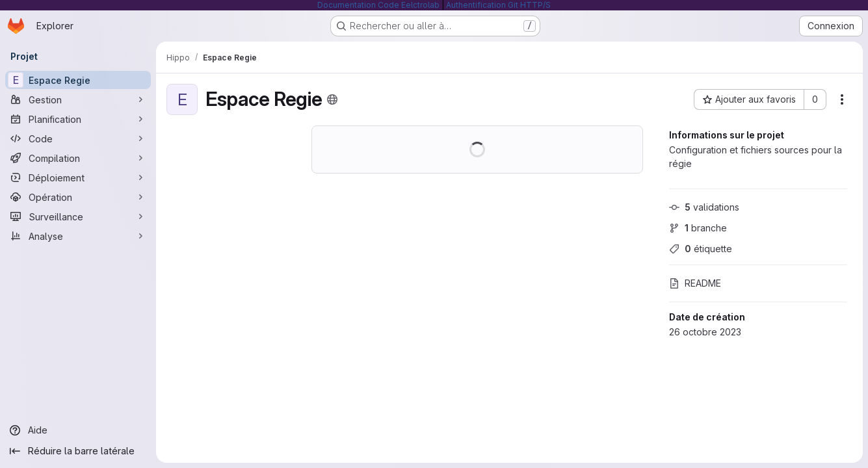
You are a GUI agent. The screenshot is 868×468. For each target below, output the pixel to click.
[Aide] (78, 430)
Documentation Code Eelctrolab (378, 5)
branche (698, 228)
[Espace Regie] (78, 80)
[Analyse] (78, 236)
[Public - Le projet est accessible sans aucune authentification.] (332, 99)
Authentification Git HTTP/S (498, 5)
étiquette (701, 249)
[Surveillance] (78, 216)
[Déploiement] (78, 177)
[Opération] (78, 197)
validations (704, 207)
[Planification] (78, 119)
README (695, 283)
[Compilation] (78, 158)
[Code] (78, 138)
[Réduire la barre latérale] (78, 451)
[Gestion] (78, 99)
